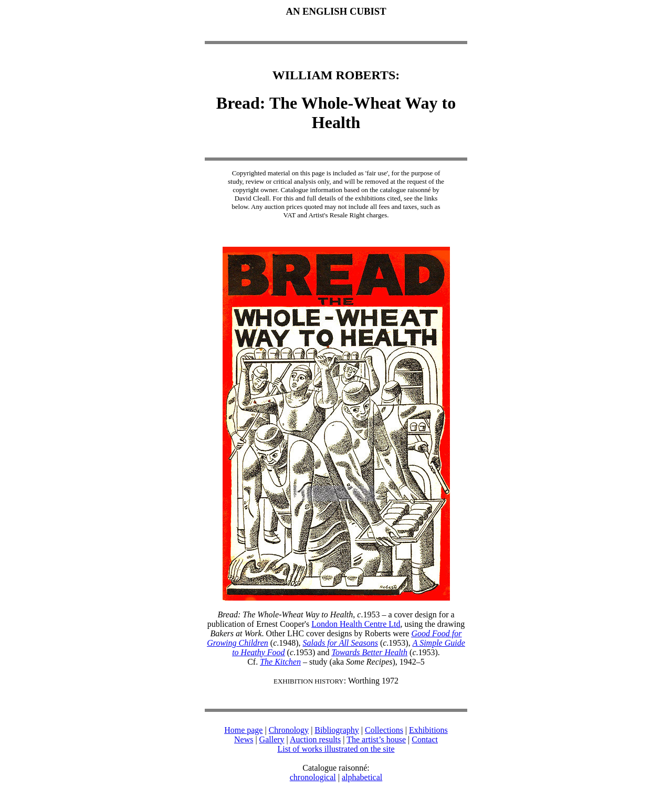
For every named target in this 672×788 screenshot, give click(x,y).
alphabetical (362, 777)
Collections (384, 730)
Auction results (315, 739)
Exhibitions (428, 730)
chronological (313, 777)
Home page (243, 730)
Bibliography (337, 730)
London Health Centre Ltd (356, 624)
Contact (425, 739)
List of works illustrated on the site (336, 749)
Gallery (272, 739)
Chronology (289, 730)
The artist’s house (376, 739)
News (244, 739)
